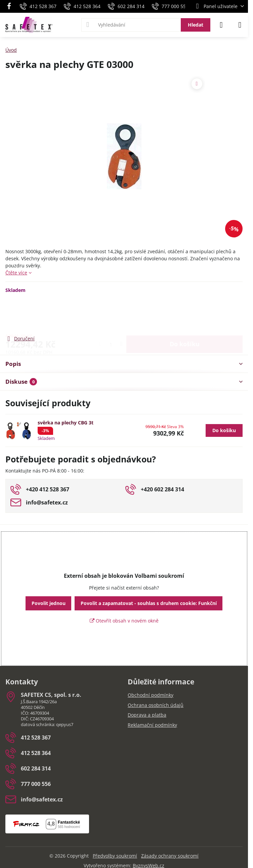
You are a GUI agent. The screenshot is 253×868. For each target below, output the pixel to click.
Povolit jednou (49, 603)
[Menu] (240, 25)
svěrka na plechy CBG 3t (66, 423)
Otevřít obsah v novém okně (124, 621)
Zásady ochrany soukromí (170, 856)
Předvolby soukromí (115, 856)
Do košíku (185, 314)
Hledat (196, 25)
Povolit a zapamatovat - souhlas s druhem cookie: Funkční (149, 603)
